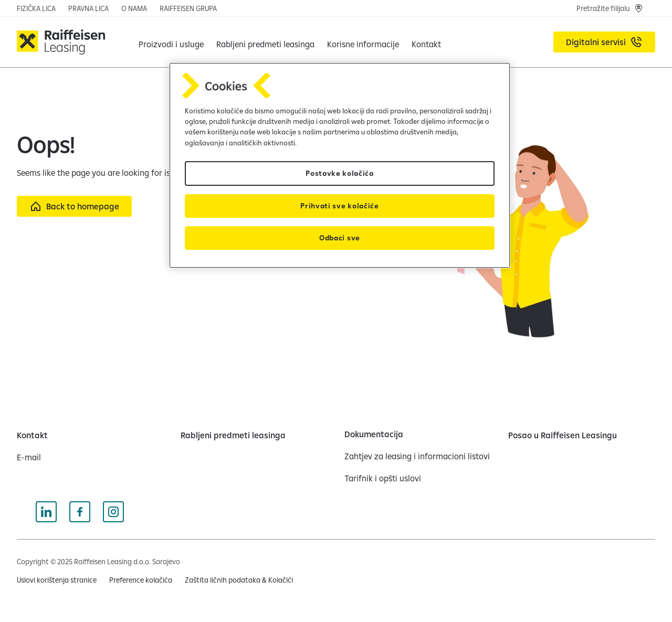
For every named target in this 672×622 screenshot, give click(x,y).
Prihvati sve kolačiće (339, 206)
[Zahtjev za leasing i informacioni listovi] (417, 456)
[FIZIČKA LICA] (36, 8)
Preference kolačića (141, 580)
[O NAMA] (134, 8)
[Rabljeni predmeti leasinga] (265, 42)
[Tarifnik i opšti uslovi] (383, 478)
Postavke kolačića (340, 173)
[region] (340, 166)
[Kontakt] (32, 435)
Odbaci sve (340, 238)
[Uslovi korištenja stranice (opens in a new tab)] (57, 580)
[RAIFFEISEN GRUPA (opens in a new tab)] (188, 8)
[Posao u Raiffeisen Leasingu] (563, 435)
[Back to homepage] (74, 206)
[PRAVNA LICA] (88, 8)
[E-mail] (29, 457)
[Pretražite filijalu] (610, 8)
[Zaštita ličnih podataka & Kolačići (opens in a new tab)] (239, 580)
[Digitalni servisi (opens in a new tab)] (604, 42)
